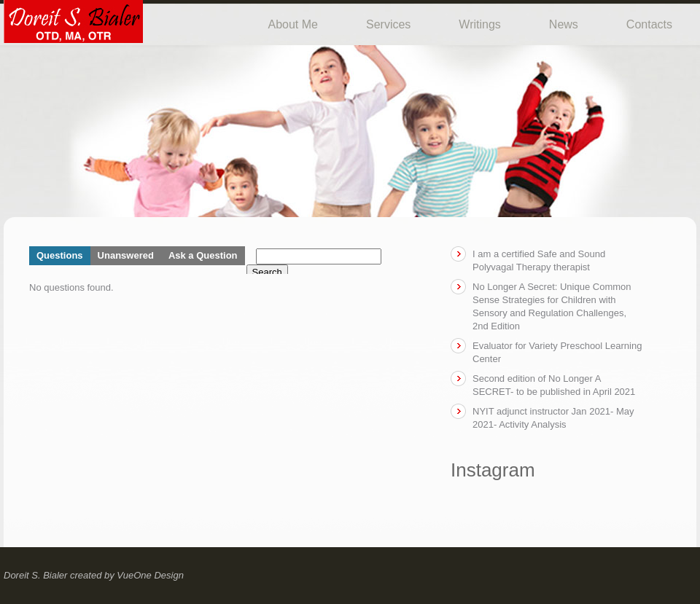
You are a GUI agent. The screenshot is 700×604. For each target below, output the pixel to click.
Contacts (649, 24)
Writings (480, 24)
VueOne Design (150, 575)
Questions (60, 255)
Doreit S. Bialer (35, 575)
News (564, 24)
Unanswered (126, 255)
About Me (293, 24)
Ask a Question (203, 255)
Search (267, 272)
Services (388, 24)
